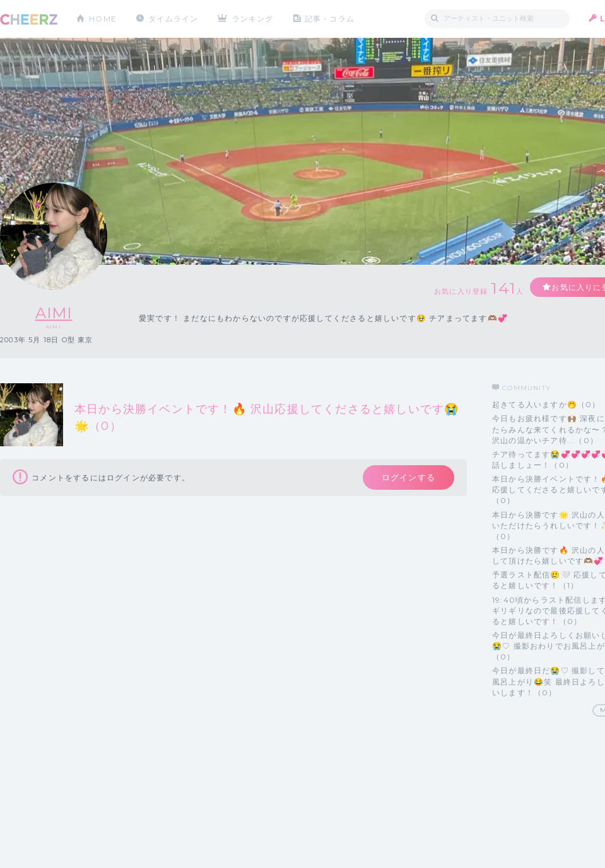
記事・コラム (330, 19)
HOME (103, 19)
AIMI (54, 313)
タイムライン (173, 19)
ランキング (253, 19)
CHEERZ (29, 19)
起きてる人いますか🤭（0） (546, 404)
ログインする (408, 477)
